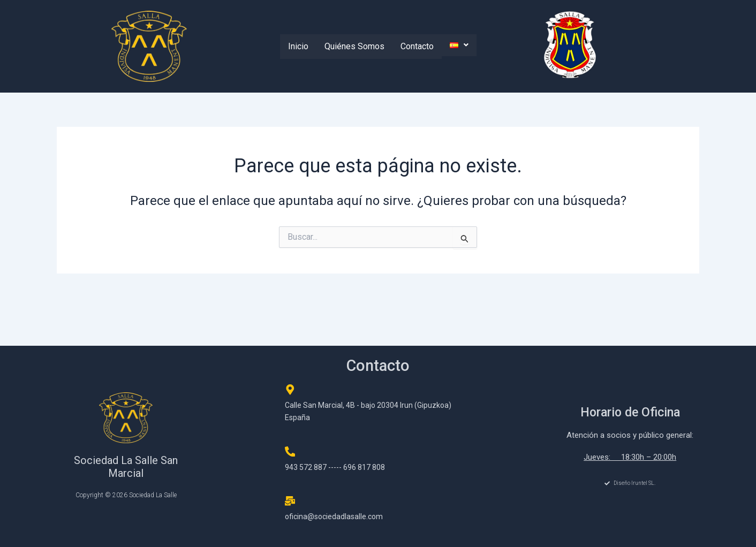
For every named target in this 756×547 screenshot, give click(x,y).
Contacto (417, 46)
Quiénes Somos (354, 46)
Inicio (298, 46)
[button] (459, 45)
